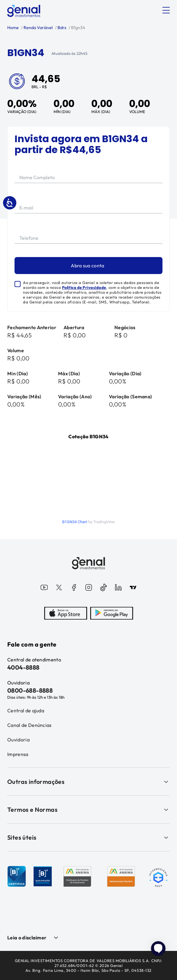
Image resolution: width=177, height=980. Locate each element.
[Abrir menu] (166, 10)
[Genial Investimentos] (24, 11)
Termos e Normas (88, 809)
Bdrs (61, 28)
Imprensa (18, 754)
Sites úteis (88, 837)
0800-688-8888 (30, 690)
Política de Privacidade (84, 287)
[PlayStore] (112, 614)
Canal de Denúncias (29, 725)
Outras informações (88, 782)
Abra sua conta (87, 266)
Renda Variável (38, 28)
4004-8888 (23, 667)
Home (13, 28)
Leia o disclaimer (27, 938)
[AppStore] (66, 614)
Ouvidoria (18, 740)
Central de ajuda (26, 711)
